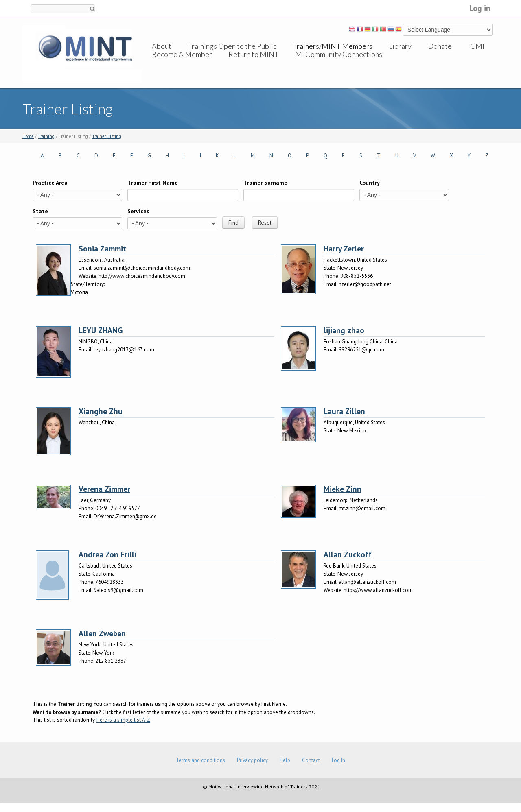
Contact (311, 760)
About (162, 46)
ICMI (476, 46)
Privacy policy (252, 760)
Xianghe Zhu (101, 411)
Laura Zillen (344, 411)
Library (400, 46)
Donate (440, 46)
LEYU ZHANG (101, 330)
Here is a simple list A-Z (123, 720)
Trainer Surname (265, 183)
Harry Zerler (344, 248)
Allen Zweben (102, 633)
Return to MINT (254, 62)
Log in (480, 8)
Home (28, 136)
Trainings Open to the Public (232, 46)
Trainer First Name (153, 183)
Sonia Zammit (102, 248)
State (40, 211)
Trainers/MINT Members (333, 46)
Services (138, 211)
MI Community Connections (339, 62)
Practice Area (50, 183)
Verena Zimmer (104, 489)
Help (285, 760)
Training (46, 136)
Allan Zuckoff (348, 554)
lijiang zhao (344, 330)
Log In (338, 760)
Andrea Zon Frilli (107, 554)
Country (370, 183)
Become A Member (182, 62)
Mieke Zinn (343, 489)
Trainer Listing (107, 136)
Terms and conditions (200, 760)
